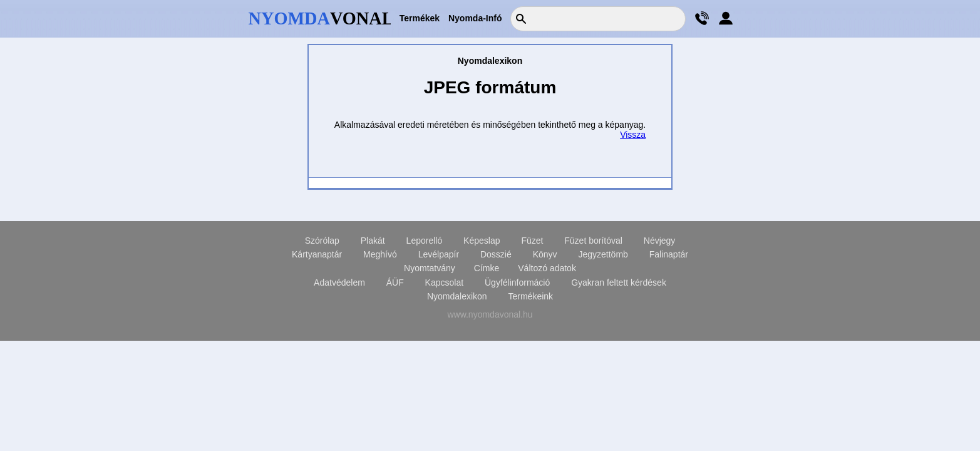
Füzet (532, 241)
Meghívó (380, 254)
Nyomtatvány (430, 268)
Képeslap (482, 241)
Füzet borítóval (593, 241)
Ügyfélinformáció (517, 283)
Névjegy (660, 241)
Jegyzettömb (603, 254)
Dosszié (496, 254)
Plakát (373, 241)
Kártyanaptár (317, 254)
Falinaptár (669, 254)
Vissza (633, 135)
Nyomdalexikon (457, 296)
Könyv (545, 254)
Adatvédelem (339, 283)
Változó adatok (547, 268)
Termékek (420, 18)
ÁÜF (395, 283)
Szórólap (322, 241)
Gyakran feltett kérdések (619, 283)
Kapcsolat (444, 283)
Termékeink (531, 296)
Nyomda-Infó (475, 18)
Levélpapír (439, 254)
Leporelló (425, 241)
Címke (487, 268)
